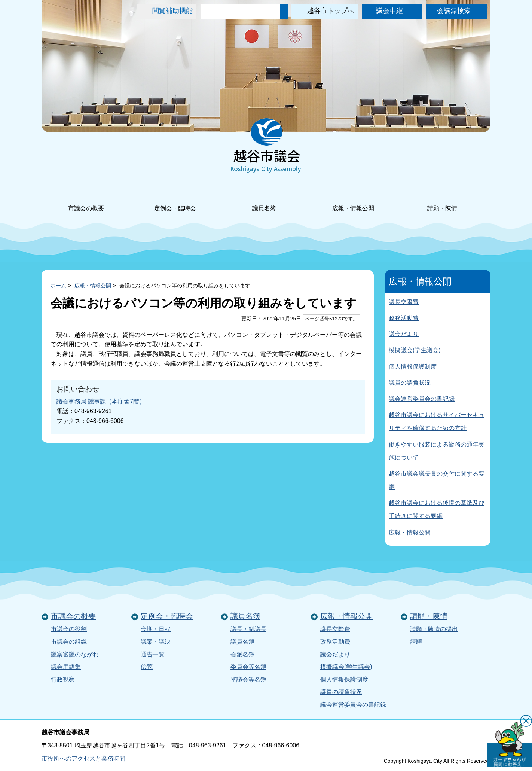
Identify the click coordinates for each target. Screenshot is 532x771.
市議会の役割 (69, 629)
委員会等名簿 (248, 667)
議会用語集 (66, 667)
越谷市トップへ (331, 11)
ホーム (58, 286)
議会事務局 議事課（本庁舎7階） (101, 401)
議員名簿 (264, 198)
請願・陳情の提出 (434, 629)
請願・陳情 (442, 198)
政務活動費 (404, 318)
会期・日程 (156, 629)
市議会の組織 (69, 642)
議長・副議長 (248, 629)
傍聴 (147, 667)
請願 (416, 642)
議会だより (404, 334)
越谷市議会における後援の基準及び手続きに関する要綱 (437, 509)
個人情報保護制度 (413, 367)
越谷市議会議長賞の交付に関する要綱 (437, 480)
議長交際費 (404, 302)
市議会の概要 (86, 198)
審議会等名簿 (248, 679)
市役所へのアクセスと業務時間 (83, 758)
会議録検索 (454, 11)
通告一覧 (153, 654)
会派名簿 (242, 654)
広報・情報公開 (353, 198)
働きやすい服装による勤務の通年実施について (437, 451)
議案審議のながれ (75, 654)
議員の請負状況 (410, 383)
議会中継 (389, 11)
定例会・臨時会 (175, 198)
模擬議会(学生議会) (415, 350)
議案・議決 (156, 642)
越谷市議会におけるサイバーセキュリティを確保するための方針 (437, 421)
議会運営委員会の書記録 (422, 399)
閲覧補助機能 (172, 11)
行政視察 (63, 679)
